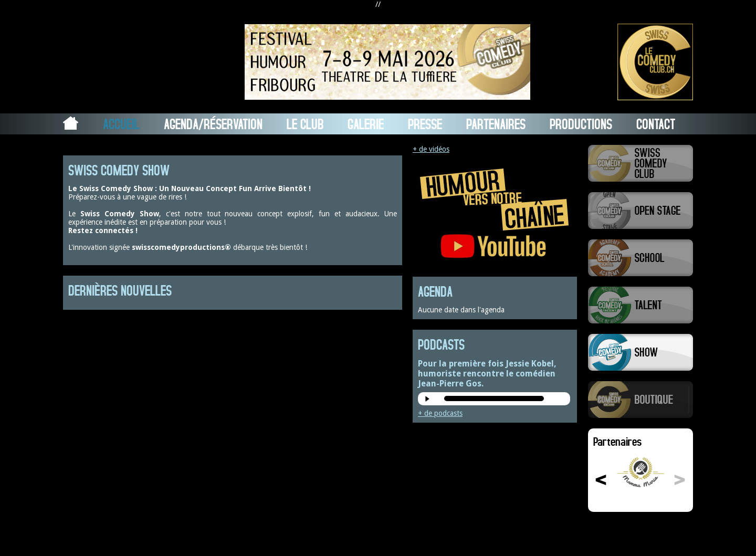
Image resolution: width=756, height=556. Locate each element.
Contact (656, 124)
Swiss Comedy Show (640, 352)
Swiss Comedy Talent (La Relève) (640, 305)
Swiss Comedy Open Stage (640, 211)
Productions (581, 124)
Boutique (640, 400)
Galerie (366, 124)
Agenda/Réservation (213, 124)
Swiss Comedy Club (640, 163)
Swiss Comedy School (640, 258)
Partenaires (496, 124)
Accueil (121, 124)
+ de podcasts (440, 413)
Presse (425, 124)
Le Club (305, 124)
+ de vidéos (431, 149)
